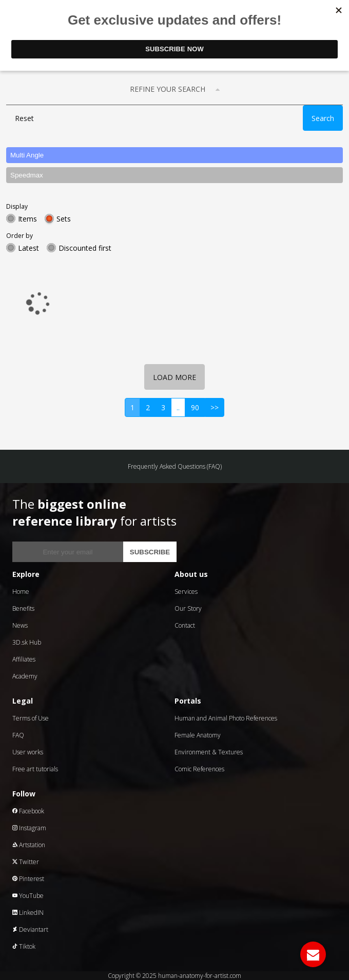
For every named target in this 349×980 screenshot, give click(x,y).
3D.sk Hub (27, 642)
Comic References (199, 769)
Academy (25, 676)
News (20, 625)
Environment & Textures (209, 752)
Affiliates (24, 659)
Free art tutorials (35, 769)
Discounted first (85, 248)
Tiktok (24, 946)
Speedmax (27, 175)
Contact (185, 625)
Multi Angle (27, 155)
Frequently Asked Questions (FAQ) (175, 466)
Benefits (23, 608)
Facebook (28, 811)
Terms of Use (31, 718)
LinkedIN (28, 913)
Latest (28, 248)
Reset (24, 118)
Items (27, 219)
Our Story (188, 608)
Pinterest (28, 879)
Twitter (26, 862)
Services (186, 592)
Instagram (29, 828)
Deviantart (30, 929)
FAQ (18, 735)
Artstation (29, 845)
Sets (64, 219)
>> (215, 407)
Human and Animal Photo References (226, 718)
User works (28, 752)
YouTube (28, 896)
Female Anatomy (198, 735)
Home (21, 592)
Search (323, 118)
